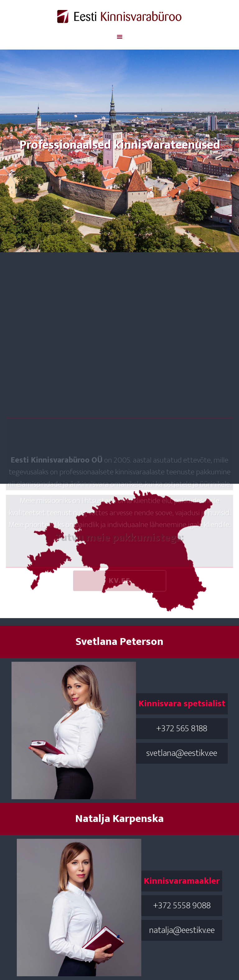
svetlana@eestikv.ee (182, 753)
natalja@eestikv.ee (182, 930)
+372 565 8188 (182, 728)
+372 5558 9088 (182, 906)
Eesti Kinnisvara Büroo (119, 17)
